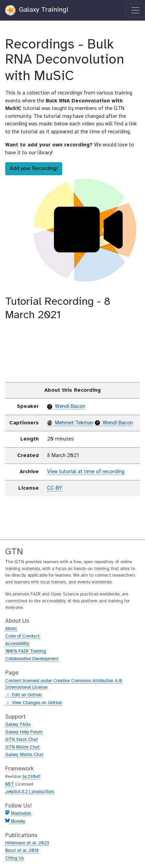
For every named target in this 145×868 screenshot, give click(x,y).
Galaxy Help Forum (24, 732)
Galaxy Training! (37, 10)
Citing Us (14, 858)
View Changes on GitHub (34, 703)
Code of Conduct (22, 636)
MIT (10, 784)
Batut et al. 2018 (22, 851)
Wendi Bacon (66, 407)
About (11, 629)
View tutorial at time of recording (86, 472)
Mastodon (21, 814)
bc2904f (32, 777)
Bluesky (18, 821)
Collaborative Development (32, 659)
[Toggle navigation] (135, 10)
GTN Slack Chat (21, 740)
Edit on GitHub (23, 695)
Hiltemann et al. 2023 (27, 843)
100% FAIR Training (26, 651)
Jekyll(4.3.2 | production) (30, 792)
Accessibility (17, 644)
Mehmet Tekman (70, 423)
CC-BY (55, 488)
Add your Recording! (34, 169)
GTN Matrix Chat (22, 747)
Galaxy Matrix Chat (24, 755)
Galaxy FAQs (18, 725)
